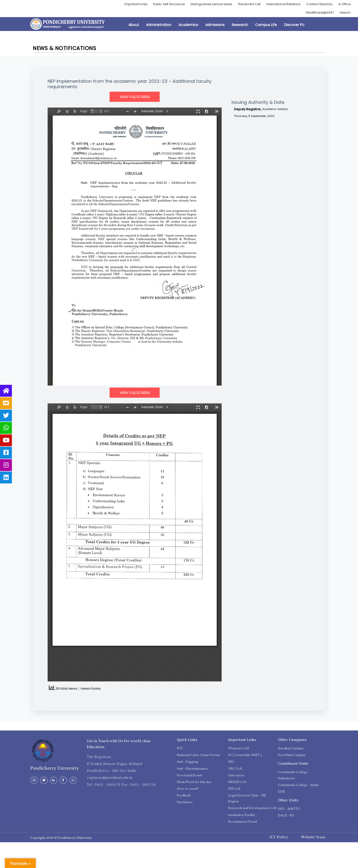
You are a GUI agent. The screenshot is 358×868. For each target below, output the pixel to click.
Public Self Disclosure (169, 4)
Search (345, 13)
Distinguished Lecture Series (211, 4)
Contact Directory (319, 4)
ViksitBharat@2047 (320, 13)
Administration (159, 25)
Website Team (313, 837)
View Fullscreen (135, 97)
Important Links (136, 4)
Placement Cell (249, 4)
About (134, 25)
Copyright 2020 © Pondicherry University (61, 838)
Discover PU (294, 25)
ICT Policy (279, 837)
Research (240, 25)
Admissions (215, 25)
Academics (188, 25)
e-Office (344, 4)
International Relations (283, 4)
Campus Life (266, 25)
